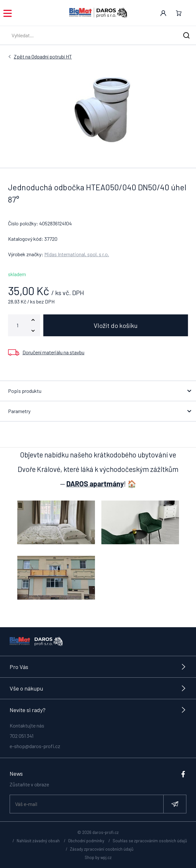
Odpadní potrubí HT (43, 57)
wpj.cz (106, 857)
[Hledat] (186, 36)
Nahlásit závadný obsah (38, 841)
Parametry (19, 411)
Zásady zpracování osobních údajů (102, 849)
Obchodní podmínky (86, 841)
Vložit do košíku (116, 325)
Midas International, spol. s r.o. (77, 254)
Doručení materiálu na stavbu (53, 352)
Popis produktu (25, 391)
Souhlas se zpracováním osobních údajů (150, 841)
